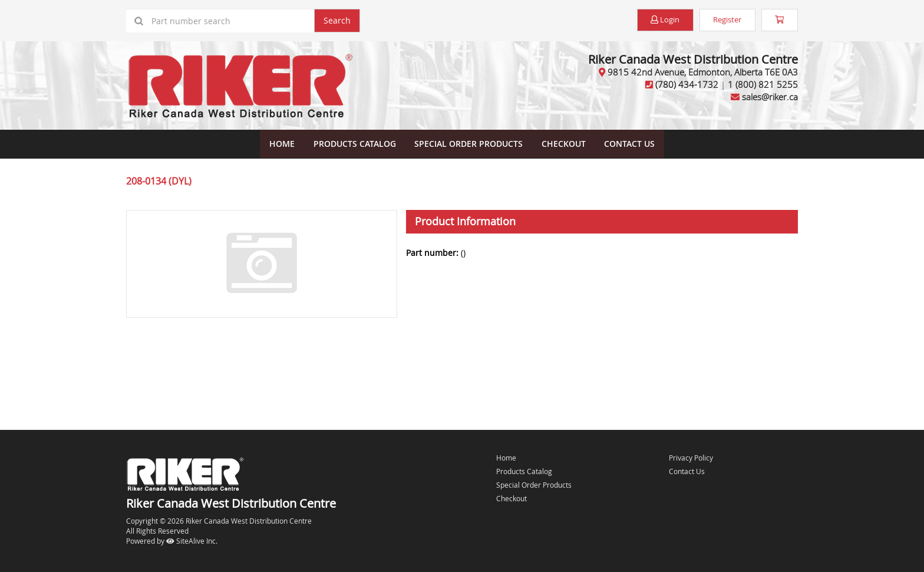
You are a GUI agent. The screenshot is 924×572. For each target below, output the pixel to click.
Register (720, 20)
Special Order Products (468, 143)
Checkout (511, 497)
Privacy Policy (691, 456)
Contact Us (628, 143)
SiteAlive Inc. (192, 540)
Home (284, 143)
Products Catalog (355, 143)
